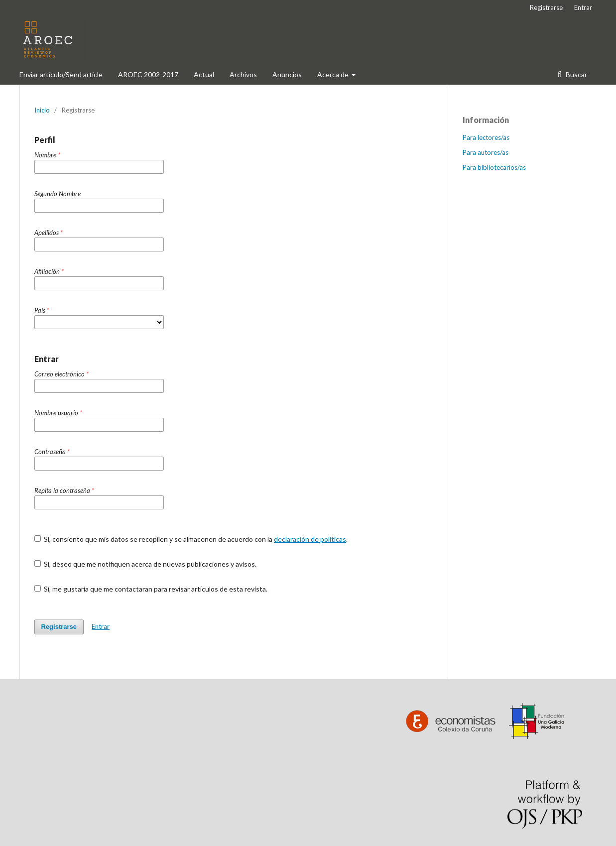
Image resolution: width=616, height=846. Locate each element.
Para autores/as (486, 152)
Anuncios (287, 74)
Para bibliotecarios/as (494, 167)
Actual (204, 74)
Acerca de (334, 74)
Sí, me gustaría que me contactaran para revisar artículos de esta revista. (151, 589)
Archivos (243, 74)
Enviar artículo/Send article (61, 74)
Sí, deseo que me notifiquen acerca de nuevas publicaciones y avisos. (146, 564)
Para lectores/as (486, 137)
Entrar (583, 7)
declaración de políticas (310, 539)
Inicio (42, 110)
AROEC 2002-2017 (148, 74)
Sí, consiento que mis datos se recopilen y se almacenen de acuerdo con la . (191, 539)
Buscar (576, 74)
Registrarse (546, 7)
